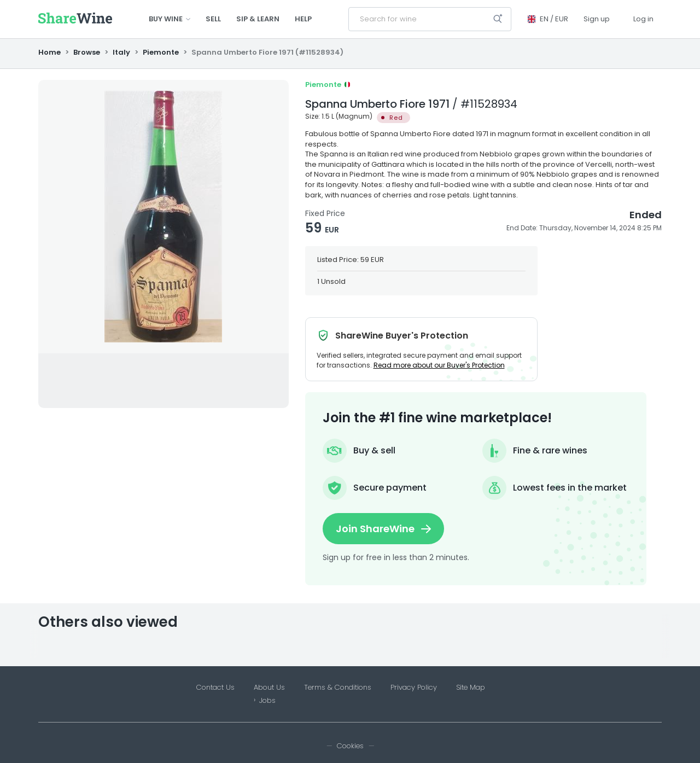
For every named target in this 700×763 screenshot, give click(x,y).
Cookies (350, 746)
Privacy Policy (414, 688)
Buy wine (170, 19)
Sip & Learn (258, 19)
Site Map (471, 688)
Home (50, 52)
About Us (269, 688)
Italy (121, 52)
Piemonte (161, 52)
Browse (87, 52)
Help (303, 19)
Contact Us (215, 688)
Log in (643, 19)
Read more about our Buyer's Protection (439, 365)
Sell (213, 19)
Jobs (267, 701)
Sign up (597, 19)
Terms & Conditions (338, 688)
